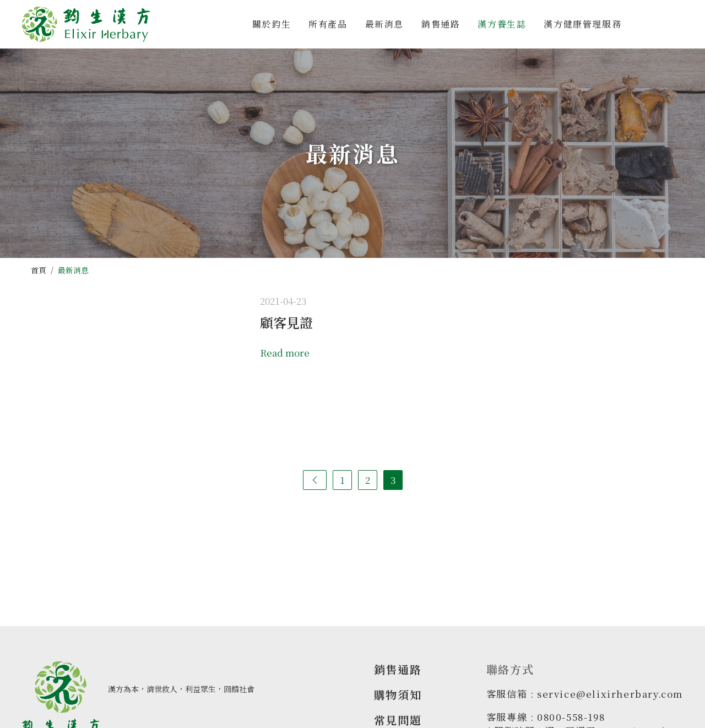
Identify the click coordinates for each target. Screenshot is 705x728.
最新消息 (384, 24)
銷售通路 (441, 24)
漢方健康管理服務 (582, 24)
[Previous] (315, 480)
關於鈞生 (272, 24)
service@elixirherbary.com (610, 694)
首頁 (39, 270)
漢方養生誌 (502, 24)
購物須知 (398, 695)
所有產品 (328, 24)
